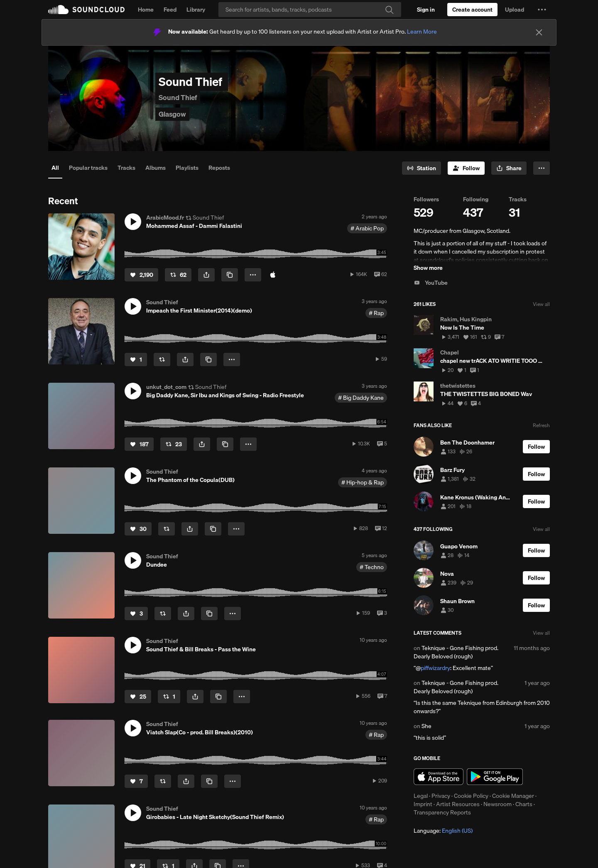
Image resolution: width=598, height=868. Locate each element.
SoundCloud (86, 10)
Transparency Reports (442, 812)
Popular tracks (88, 168)
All (55, 168)
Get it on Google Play (495, 777)
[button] (542, 10)
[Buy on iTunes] (273, 275)
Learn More (422, 32)
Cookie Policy (471, 796)
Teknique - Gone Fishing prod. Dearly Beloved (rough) (456, 652)
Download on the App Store (439, 777)
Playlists (187, 168)
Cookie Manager (513, 796)
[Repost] (178, 275)
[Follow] (466, 168)
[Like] (141, 275)
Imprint (423, 804)
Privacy (441, 796)
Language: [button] (443, 831)
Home (146, 10)
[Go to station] (422, 168)
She (426, 726)
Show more (428, 268)
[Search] (310, 10)
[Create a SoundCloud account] (472, 10)
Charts (524, 804)
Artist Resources (458, 804)
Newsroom (498, 804)
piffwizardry (435, 668)
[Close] (539, 32)
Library (196, 10)
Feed (170, 10)
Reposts (219, 168)
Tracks (126, 168)
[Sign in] (426, 10)
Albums (156, 168)
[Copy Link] (230, 275)
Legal (421, 796)
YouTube (431, 283)
